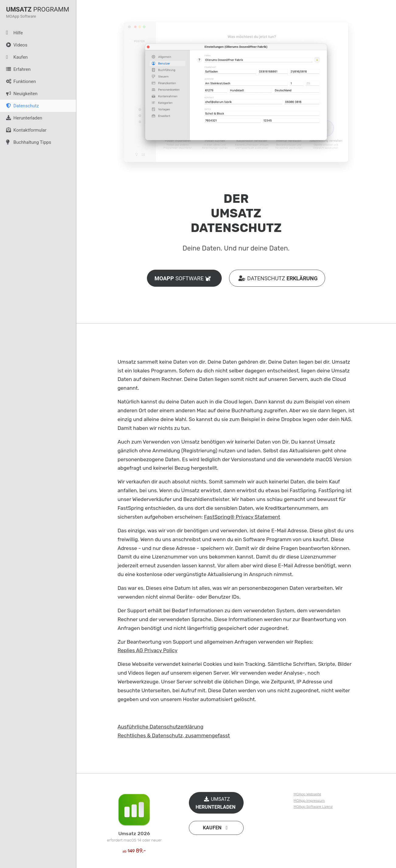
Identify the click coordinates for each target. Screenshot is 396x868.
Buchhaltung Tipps (26, 142)
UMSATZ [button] (216, 802)
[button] (216, 828)
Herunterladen (21, 118)
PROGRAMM (38, 9)
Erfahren (15, 69)
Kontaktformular (23, 130)
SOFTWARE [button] (184, 278)
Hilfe (11, 33)
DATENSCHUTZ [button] (277, 278)
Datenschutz (19, 106)
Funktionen (18, 81)
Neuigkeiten (19, 94)
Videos (14, 45)
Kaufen (14, 57)
